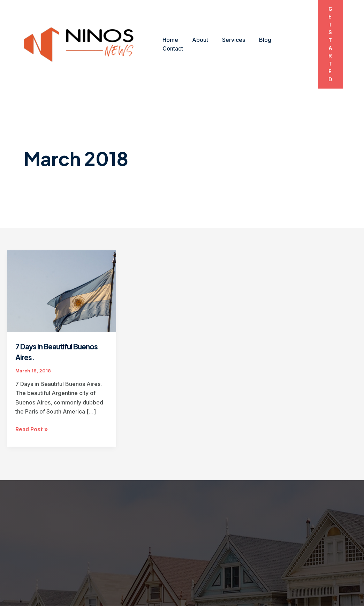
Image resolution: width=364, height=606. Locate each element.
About (196, 29)
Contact (283, 29)
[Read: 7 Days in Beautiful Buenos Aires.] (62, 259)
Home (169, 29)
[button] (328, 29)
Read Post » (32, 398)
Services (227, 29)
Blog (255, 29)
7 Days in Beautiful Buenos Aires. (48, 320)
